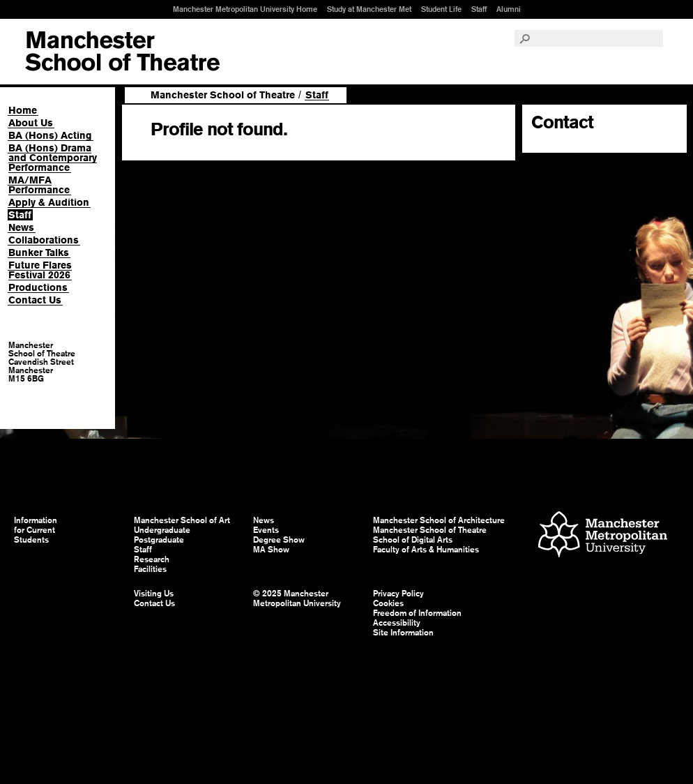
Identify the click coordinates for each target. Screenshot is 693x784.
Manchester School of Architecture (439, 520)
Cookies (388, 603)
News (21, 227)
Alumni (509, 9)
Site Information (403, 633)
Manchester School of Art (122, 52)
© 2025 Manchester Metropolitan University (297, 598)
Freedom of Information (417, 613)
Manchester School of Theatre (223, 95)
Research (152, 559)
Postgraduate (159, 540)
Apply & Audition (49, 202)
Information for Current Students (36, 530)
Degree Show (279, 540)
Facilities (150, 569)
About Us (31, 123)
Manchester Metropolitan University (603, 536)
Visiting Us (154, 594)
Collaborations (44, 240)
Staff (479, 9)
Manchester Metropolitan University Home (245, 9)
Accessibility (397, 623)
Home (23, 110)
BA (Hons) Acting (50, 135)
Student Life (441, 9)
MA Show (271, 550)
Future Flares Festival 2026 (40, 270)
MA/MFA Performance (39, 185)
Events (266, 530)
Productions (38, 287)
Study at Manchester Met (369, 9)
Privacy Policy (398, 594)
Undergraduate (162, 530)
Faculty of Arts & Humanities (426, 550)
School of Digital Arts (413, 540)
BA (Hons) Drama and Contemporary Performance (53, 158)
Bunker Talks (39, 252)
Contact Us (35, 300)
